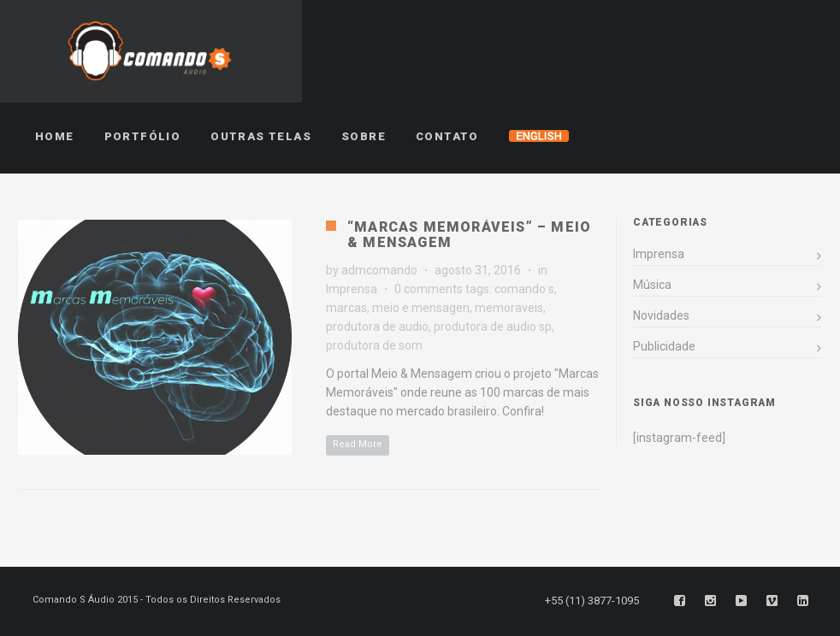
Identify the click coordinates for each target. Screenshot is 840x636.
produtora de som (374, 345)
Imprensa (352, 289)
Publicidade (664, 346)
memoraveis (509, 308)
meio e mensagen (421, 308)
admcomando (379, 270)
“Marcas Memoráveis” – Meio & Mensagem (469, 235)
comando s (524, 289)
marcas (346, 308)
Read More (358, 444)
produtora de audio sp (493, 327)
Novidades (661, 315)
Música (652, 285)
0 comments (429, 289)
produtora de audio (377, 327)
